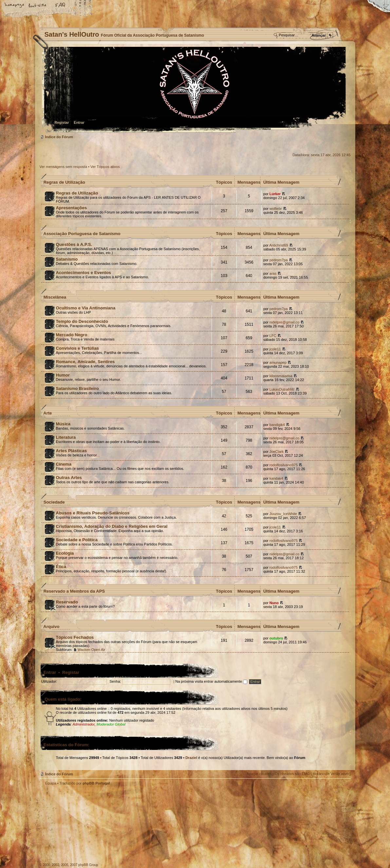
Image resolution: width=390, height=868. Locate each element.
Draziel (191, 758)
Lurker (275, 194)
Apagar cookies (259, 774)
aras (273, 273)
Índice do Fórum (194, 90)
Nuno (274, 603)
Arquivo (51, 627)
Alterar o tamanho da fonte (38, 6)
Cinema (64, 464)
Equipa (51, 783)
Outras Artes (69, 478)
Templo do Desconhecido (82, 321)
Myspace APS (113, 827)
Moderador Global (111, 724)
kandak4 (276, 478)
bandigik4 (277, 425)
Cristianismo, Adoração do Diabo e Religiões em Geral (112, 526)
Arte (47, 413)
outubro (276, 638)
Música (63, 424)
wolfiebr (276, 209)
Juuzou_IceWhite (283, 514)
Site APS (143, 831)
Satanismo (67, 259)
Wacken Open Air (91, 650)
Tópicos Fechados (75, 637)
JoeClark (277, 452)
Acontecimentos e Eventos (84, 273)
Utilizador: (49, 681)
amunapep (278, 362)
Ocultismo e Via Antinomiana (86, 308)
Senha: (115, 681)
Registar (62, 122)
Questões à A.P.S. (74, 244)
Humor (63, 375)
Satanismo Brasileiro (77, 388)
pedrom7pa (279, 260)
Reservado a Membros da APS (74, 591)
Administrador (83, 724)
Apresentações (72, 208)
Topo (343, 791)
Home (15, 6)
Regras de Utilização (64, 182)
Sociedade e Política (77, 540)
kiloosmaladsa (281, 376)
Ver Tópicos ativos (105, 167)
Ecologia (65, 553)
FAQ (61, 6)
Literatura (66, 437)
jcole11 (275, 349)
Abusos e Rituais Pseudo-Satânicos (93, 513)
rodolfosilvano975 (284, 465)
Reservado (67, 602)
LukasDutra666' (282, 389)
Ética (61, 567)
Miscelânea (55, 297)
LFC (273, 336)
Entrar (79, 122)
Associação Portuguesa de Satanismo (82, 234)
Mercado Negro (72, 335)
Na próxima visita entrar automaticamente (211, 681)
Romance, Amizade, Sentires (85, 362)
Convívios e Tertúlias (78, 348)
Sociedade (54, 502)
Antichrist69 (279, 245)
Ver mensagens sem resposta (64, 167)
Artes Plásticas (72, 451)
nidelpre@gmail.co (284, 322)
